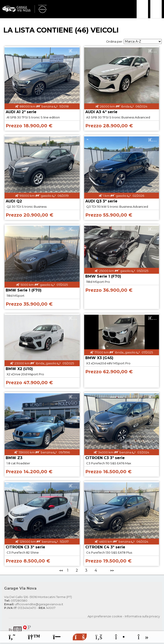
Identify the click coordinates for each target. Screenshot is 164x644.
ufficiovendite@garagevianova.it (34, 604)
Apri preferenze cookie (105, 616)
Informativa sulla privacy (142, 616)
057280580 (16, 601)
